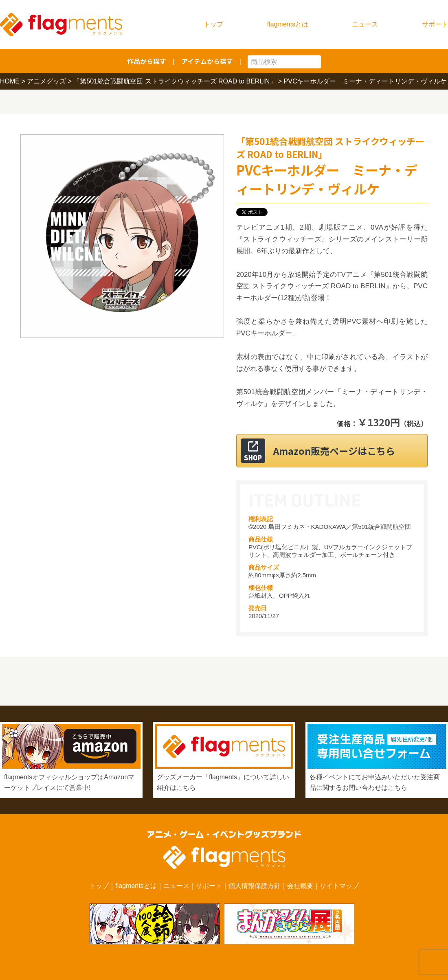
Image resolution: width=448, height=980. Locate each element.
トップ (213, 24)
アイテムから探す (207, 61)
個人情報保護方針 (255, 886)
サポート (435, 24)
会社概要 (300, 886)
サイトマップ (339, 886)
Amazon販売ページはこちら (342, 451)
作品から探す (147, 61)
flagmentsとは (288, 24)
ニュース (365, 24)
